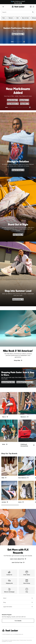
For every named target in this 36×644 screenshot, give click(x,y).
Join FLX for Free (18, 562)
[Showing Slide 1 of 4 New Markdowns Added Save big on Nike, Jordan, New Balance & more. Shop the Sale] (18, 78)
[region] (18, 2)
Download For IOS (8, 382)
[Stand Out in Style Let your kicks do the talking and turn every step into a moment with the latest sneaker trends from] (18, 209)
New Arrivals (25, 18)
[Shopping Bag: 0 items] (33, 7)
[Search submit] (33, 12)
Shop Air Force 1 (18, 170)
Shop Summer (18, 299)
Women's (11, 18)
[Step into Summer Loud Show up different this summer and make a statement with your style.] (18, 274)
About (18, 598)
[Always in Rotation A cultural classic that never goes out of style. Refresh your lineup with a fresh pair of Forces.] (18, 145)
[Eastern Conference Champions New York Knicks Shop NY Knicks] (18, 31)
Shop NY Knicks (18, 34)
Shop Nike (18, 360)
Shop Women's (13, 104)
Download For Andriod (25, 382)
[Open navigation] (3, 7)
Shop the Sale (12, 100)
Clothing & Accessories (27, 445)
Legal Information (18, 607)
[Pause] (24, 42)
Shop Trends (18, 235)
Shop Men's (24, 100)
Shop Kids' (25, 104)
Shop (18, 602)
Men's (4, 18)
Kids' (18, 18)
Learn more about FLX (18, 559)
